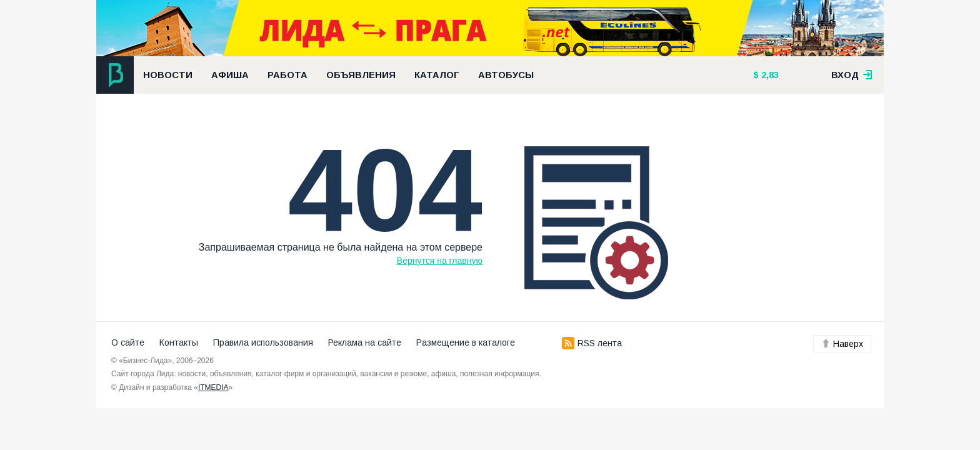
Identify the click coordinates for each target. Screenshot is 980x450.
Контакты (179, 342)
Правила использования (263, 342)
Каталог (437, 75)
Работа (287, 75)
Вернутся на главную (440, 261)
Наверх (842, 344)
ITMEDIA (213, 387)
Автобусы (506, 75)
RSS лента (592, 343)
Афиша (230, 75)
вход (852, 75)
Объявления (361, 75)
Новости (168, 75)
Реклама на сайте (365, 342)
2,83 (769, 75)
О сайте (128, 342)
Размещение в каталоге (466, 342)
